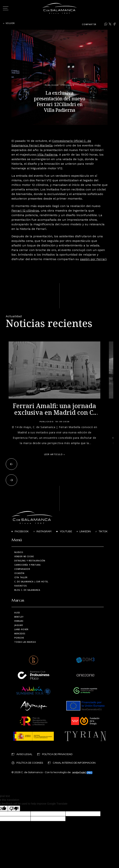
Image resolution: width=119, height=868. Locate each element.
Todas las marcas (25, 642)
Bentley (19, 617)
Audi (17, 613)
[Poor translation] (14, 808)
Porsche (19, 638)
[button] (11, 464)
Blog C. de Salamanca (27, 590)
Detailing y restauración (30, 561)
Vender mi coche (24, 556)
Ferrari (19, 621)
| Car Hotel (31, 582)
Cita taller (21, 577)
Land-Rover (21, 629)
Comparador (22, 569)
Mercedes (20, 634)
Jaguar (19, 625)
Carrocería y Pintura (28, 565)
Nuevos (19, 552)
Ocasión (19, 573)
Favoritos (21, 586)
